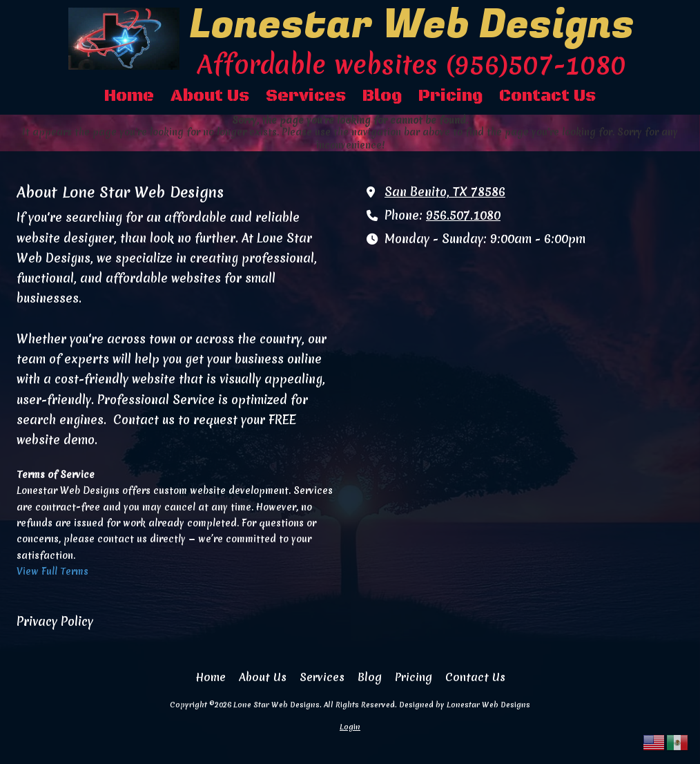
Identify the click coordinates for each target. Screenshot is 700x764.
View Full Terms (52, 571)
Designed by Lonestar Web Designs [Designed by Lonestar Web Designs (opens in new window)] (465, 705)
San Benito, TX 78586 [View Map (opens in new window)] (445, 192)
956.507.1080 (463, 216)
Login (350, 727)
